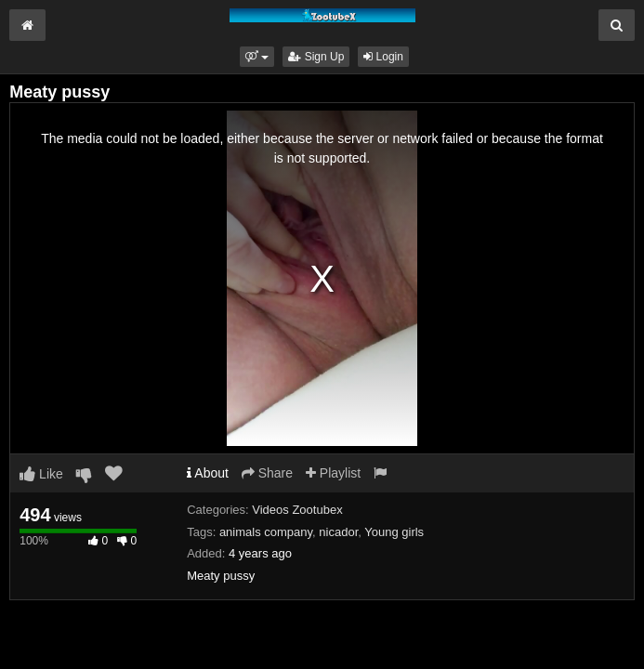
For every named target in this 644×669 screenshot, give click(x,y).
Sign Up (316, 57)
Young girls (394, 532)
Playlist (333, 473)
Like (41, 474)
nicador (338, 532)
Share (267, 473)
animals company (266, 532)
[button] (257, 57)
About (208, 473)
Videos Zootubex (297, 510)
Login (383, 57)
